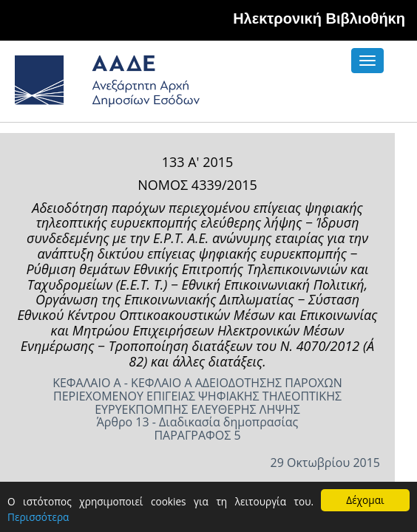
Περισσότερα (38, 517)
